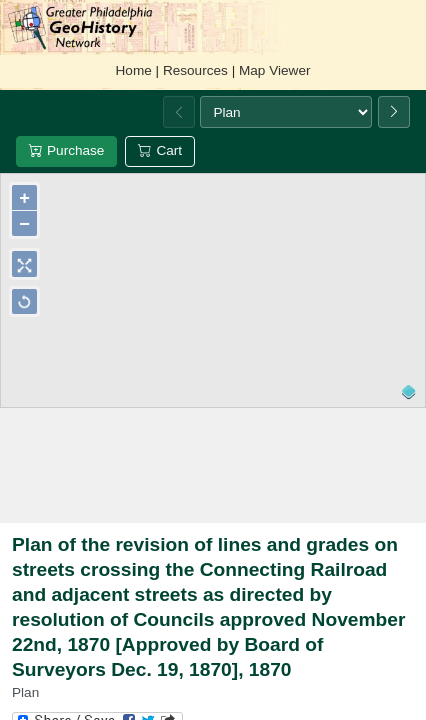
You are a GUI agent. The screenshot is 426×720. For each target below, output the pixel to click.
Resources (195, 70)
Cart (160, 150)
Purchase (66, 150)
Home (134, 70)
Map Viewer (275, 70)
